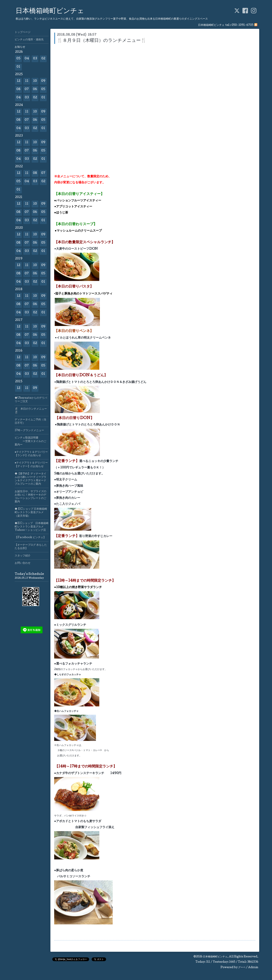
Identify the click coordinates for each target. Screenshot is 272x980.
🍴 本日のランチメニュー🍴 (31, 411)
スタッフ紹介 (23, 556)
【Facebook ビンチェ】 (30, 538)
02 (43, 59)
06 (35, 89)
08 (18, 89)
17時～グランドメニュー (29, 431)
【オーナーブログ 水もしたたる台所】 (31, 547)
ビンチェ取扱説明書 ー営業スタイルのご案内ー (30, 441)
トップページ (23, 32)
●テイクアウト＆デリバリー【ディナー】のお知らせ (31, 465)
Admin (253, 968)
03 (35, 59)
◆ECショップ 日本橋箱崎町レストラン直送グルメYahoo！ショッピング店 (32, 527)
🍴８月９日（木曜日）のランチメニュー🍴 (102, 41)
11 (27, 81)
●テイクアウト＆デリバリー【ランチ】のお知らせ (31, 454)
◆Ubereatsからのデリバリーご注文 (31, 400)
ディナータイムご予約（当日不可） (30, 422)
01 (18, 67)
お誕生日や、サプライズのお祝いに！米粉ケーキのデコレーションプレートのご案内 (30, 497)
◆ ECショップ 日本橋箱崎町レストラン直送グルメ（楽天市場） (31, 513)
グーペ (242, 968)
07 (27, 89)
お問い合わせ (23, 563)
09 (43, 81)
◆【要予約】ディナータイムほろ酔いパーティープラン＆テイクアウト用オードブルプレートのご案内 (30, 479)
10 (35, 81)
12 (19, 81)
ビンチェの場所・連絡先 (29, 40)
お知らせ (20, 47)
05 (18, 59)
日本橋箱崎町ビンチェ (50, 11)
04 (27, 59)
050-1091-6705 (242, 25)
